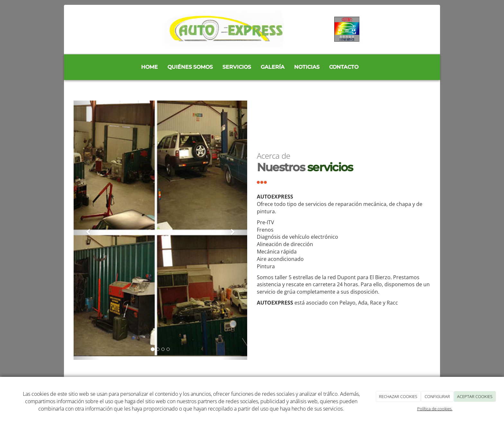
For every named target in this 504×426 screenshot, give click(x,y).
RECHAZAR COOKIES (398, 396)
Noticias (307, 67)
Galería (273, 67)
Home (149, 67)
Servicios (237, 67)
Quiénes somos (190, 67)
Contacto (344, 67)
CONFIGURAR (437, 396)
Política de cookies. (435, 409)
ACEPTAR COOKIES (475, 396)
